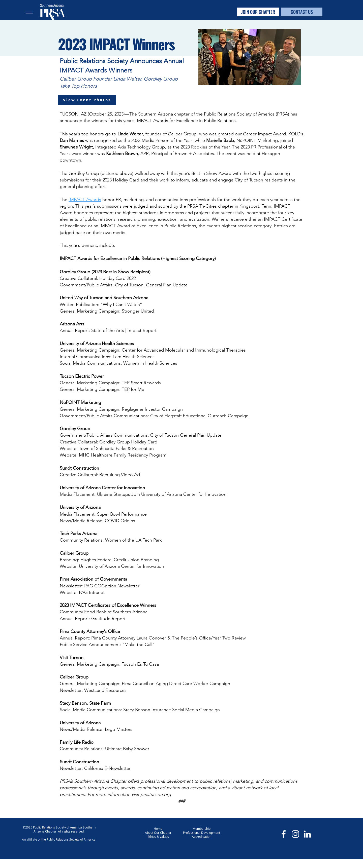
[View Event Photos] (87, 100)
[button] (29, 12)
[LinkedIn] (307, 834)
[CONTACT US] (302, 12)
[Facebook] (284, 834)
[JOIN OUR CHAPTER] (258, 12)
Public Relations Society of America (71, 839)
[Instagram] (295, 834)
